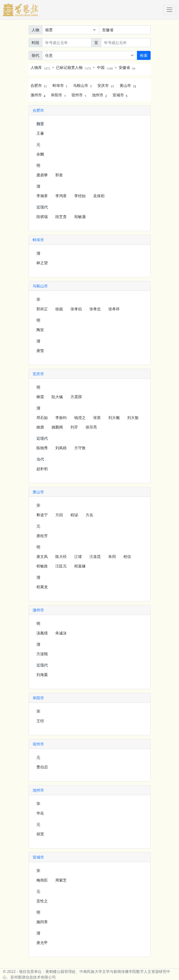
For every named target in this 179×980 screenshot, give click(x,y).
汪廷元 (61, 566)
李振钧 (61, 418)
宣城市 (120, 95)
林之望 (42, 263)
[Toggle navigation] (170, 10)
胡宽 (40, 834)
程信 (127, 557)
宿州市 (79, 95)
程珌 (74, 515)
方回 (59, 515)
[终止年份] (126, 43)
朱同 (112, 557)
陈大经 (61, 557)
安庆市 (106, 85)
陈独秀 (42, 448)
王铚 (40, 721)
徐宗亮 (91, 427)
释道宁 (42, 515)
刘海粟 (42, 675)
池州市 (99, 95)
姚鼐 (40, 427)
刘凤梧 (61, 448)
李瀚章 (42, 196)
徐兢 (59, 309)
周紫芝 (61, 880)
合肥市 (39, 85)
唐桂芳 (42, 536)
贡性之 (42, 901)
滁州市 (38, 95)
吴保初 (99, 196)
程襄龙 (42, 587)
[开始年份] (67, 43)
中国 (105, 67)
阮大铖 (57, 397)
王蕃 (40, 133)
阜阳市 (58, 95)
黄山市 (128, 85)
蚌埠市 (60, 85)
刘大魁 (133, 418)
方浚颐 (42, 654)
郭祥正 (42, 309)
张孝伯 (76, 309)
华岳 (40, 813)
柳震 (40, 397)
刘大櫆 (114, 418)
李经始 (80, 196)
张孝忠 (95, 309)
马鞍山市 (82, 85)
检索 (144, 55)
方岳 (89, 515)
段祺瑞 (42, 217)
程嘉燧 (80, 566)
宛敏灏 (80, 217)
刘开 (74, 427)
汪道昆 (95, 557)
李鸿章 (61, 196)
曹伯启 (42, 767)
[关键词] (125, 30)
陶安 (40, 330)
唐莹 (40, 351)
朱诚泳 (61, 633)
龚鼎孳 (42, 175)
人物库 (40, 67)
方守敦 (80, 448)
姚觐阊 (57, 427)
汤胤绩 (42, 633)
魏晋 (40, 124)
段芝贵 (61, 217)
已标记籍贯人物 (73, 67)
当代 (40, 459)
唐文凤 (42, 557)
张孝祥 (114, 309)
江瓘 (78, 557)
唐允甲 (42, 943)
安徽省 (127, 67)
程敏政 (42, 566)
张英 (97, 418)
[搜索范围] (71, 30)
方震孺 (76, 397)
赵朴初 (42, 469)
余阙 (40, 154)
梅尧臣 (42, 880)
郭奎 (59, 175)
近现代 (42, 207)
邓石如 (42, 418)
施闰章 (42, 922)
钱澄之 (80, 418)
